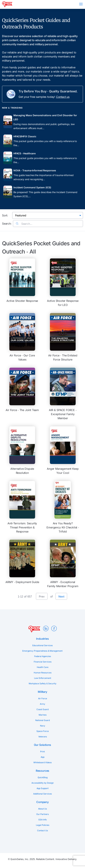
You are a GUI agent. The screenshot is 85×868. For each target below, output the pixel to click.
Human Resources (43, 673)
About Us (42, 809)
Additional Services (42, 794)
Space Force (43, 731)
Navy (43, 726)
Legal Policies (43, 825)
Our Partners (42, 814)
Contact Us (42, 830)
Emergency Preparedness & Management (42, 651)
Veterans (43, 737)
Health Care (43, 667)
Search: (7, 224)
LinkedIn (46, 628)
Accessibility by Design (43, 783)
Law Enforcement (43, 678)
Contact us (63, 97)
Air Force (43, 698)
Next (61, 596)
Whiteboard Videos (42, 762)
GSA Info (42, 820)
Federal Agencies (43, 656)
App (43, 757)
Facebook (54, 628)
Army (42, 704)
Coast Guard (42, 709)
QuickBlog (43, 777)
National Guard (42, 720)
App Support (43, 788)
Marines (43, 715)
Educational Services (42, 645)
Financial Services (43, 662)
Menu (81, 4)
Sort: (5, 215)
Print (42, 752)
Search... (24, 224)
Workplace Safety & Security (42, 683)
